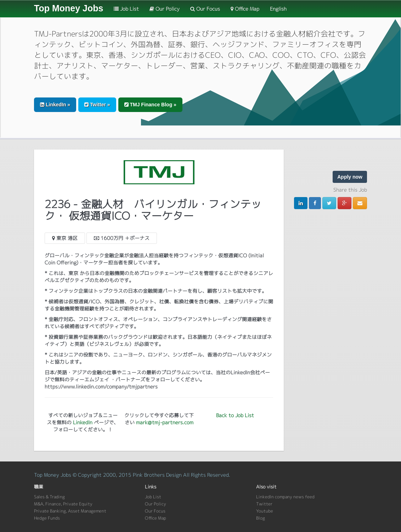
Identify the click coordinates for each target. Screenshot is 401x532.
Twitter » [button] (97, 105)
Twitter (264, 504)
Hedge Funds (47, 518)
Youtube (265, 511)
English (278, 9)
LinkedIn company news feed (285, 497)
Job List (126, 9)
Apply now (350, 177)
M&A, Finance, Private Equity (63, 504)
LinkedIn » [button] (55, 105)
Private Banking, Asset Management (70, 511)
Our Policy (165, 9)
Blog (261, 518)
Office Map (245, 9)
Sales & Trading (49, 497)
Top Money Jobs (69, 8)
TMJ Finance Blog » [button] (150, 105)
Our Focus (205, 9)
